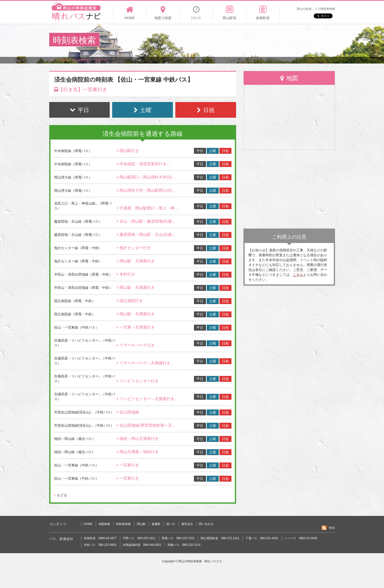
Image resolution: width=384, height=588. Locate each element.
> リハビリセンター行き (137, 381)
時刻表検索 (123, 524)
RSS (332, 528)
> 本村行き (126, 274)
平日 (200, 151)
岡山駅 (141, 524)
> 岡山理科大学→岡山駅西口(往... (145, 190)
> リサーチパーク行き (135, 345)
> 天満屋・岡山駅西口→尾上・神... (147, 208)
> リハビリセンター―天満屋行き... (147, 399)
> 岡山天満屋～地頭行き (137, 452)
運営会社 (187, 524)
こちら (298, 275)
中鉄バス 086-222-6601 (100, 545)
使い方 (171, 524)
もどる (61, 495)
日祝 (225, 151)
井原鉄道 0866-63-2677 (100, 538)
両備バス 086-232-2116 (184, 545)
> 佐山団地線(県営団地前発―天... (145, 425)
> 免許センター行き (133, 248)
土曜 (213, 151)
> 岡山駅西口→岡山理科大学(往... (145, 177)
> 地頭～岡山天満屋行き (137, 439)
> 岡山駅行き (128, 151)
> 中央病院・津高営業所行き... (143, 164)
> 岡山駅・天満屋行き (135, 261)
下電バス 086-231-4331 (262, 538)
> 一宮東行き (128, 465)
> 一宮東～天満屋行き (135, 327)
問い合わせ (206, 524)
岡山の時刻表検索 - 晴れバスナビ (200, 561)
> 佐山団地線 (128, 412)
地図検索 (104, 524)
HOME (88, 524)
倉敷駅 (156, 524)
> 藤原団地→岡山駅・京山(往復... (145, 235)
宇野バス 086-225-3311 (139, 538)
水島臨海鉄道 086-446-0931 (142, 545)
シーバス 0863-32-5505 (301, 538)
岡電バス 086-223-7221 (178, 538)
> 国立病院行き (130, 301)
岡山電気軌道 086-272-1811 (220, 538)
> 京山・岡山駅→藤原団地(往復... (145, 221)
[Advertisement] (246, 40)
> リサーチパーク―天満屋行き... (145, 363)
